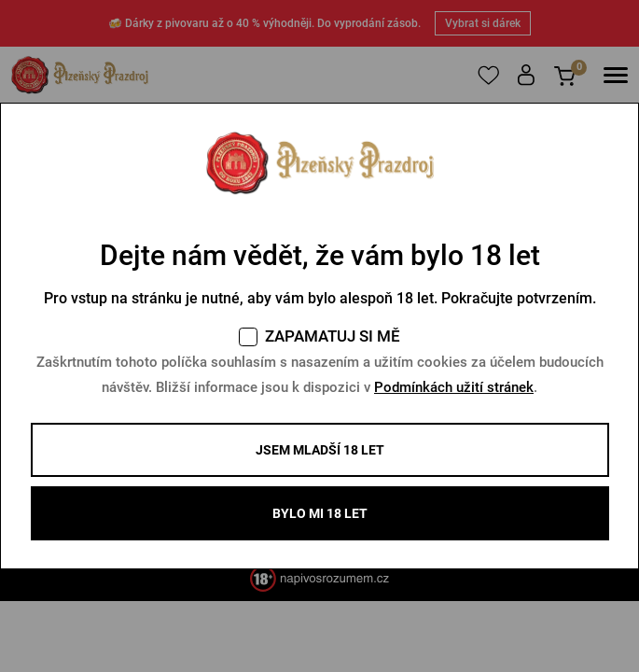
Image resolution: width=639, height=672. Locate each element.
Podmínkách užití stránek (454, 387)
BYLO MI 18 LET (320, 513)
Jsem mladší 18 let (320, 450)
